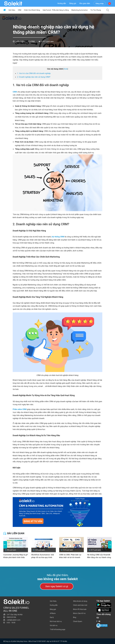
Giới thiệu (12, 10)
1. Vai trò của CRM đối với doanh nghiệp (34, 73)
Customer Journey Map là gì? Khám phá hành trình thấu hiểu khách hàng (16, 556)
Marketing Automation (80, 10)
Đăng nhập (100, 3)
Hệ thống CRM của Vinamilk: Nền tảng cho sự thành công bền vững (99, 556)
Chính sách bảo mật (80, 605)
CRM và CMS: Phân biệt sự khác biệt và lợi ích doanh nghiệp (70, 556)
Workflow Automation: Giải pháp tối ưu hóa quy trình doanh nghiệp (43, 556)
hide (66, 69)
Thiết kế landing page (58, 629)
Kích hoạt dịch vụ (56, 621)
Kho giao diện (85, 3)
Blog (75, 617)
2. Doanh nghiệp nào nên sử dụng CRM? (34, 77)
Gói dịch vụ (54, 625)
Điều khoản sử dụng (80, 601)
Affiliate (53, 613)
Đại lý (52, 617)
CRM (20, 10)
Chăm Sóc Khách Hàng (32, 10)
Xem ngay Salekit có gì (57, 586)
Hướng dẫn (62, 3)
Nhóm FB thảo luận (80, 609)
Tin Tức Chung (96, 10)
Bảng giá (73, 3)
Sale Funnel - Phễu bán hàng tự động (56, 10)
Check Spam (78, 621)
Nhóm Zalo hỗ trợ (79, 613)
